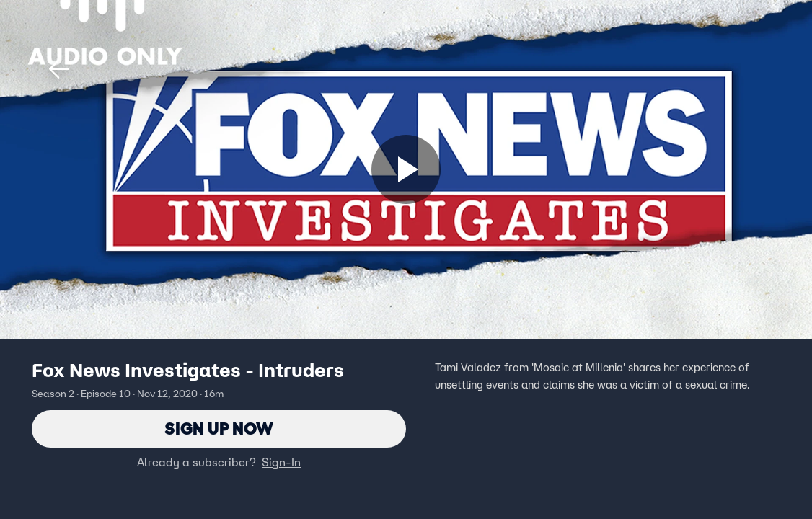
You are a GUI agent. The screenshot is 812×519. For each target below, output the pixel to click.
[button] (59, 69)
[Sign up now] (406, 169)
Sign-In (281, 462)
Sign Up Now (219, 429)
